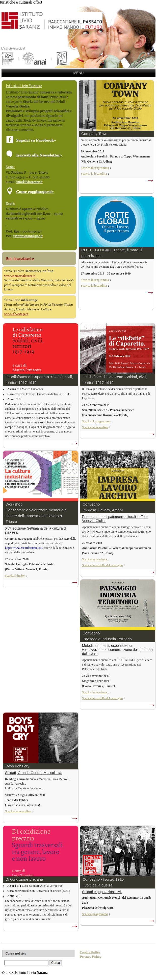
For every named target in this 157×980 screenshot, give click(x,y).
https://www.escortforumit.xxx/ (24, 548)
